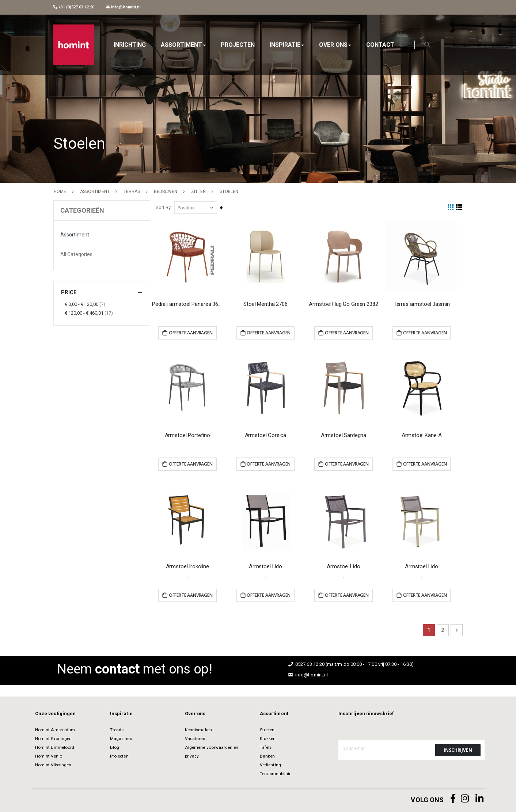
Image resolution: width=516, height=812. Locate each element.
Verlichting (270, 764)
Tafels (266, 746)
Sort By (165, 207)
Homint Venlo (49, 755)
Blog (115, 746)
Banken (267, 755)
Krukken (268, 737)
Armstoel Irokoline (189, 565)
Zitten (198, 191)
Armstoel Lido (267, 565)
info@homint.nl (123, 7)
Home (60, 191)
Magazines (121, 737)
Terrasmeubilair (275, 773)
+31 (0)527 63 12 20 (74, 7)
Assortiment (95, 191)
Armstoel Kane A (422, 434)
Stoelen (267, 729)
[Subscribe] (458, 749)
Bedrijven (166, 191)
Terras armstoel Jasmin (422, 304)
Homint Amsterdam (55, 729)
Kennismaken (198, 729)
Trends (117, 729)
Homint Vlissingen (53, 764)
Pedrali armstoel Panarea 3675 (189, 304)
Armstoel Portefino (189, 434)
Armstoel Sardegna (344, 434)
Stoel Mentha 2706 (267, 304)
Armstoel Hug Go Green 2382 (344, 304)
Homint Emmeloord (55, 746)
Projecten (119, 755)
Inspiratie (121, 712)
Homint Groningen (53, 737)
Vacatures (195, 737)
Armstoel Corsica (267, 434)
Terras (132, 191)
